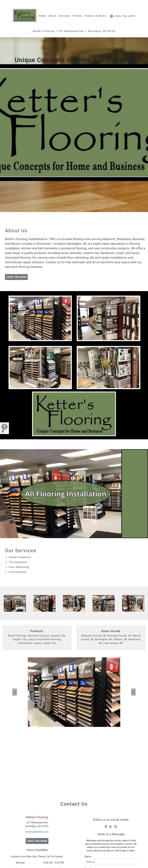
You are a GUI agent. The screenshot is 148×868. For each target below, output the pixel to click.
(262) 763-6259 (122, 16)
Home (42, 16)
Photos (77, 16)
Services (65, 16)
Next (133, 692)
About (53, 16)
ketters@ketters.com (37, 832)
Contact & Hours (95, 16)
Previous (15, 692)
